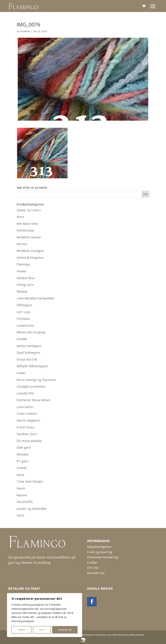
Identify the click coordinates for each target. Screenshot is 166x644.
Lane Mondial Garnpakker (36, 298)
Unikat (22, 468)
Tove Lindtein (27, 414)
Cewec (21, 373)
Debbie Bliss (26, 278)
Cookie (92, 562)
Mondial (23, 454)
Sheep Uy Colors (29, 210)
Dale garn (24, 447)
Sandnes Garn (27, 434)
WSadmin (25, 31)
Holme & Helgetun (30, 258)
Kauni (21, 488)
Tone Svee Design (30, 481)
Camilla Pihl (25, 393)
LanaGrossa (25, 325)
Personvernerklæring (103, 557)
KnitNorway (25, 230)
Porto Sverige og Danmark (36, 380)
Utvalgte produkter (31, 386)
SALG (20, 515)
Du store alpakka (29, 441)
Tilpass (21, 630)
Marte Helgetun (28, 420)
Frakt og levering (100, 552)
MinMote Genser (29, 237)
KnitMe (22, 339)
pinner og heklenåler (32, 509)
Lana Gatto (25, 407)
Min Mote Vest (27, 224)
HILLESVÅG (25, 502)
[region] (45, 615)
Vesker (22, 271)
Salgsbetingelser (99, 547)
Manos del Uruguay (31, 332)
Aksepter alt (65, 630)
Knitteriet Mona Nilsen (33, 400)
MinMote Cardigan (30, 251)
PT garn (22, 461)
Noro (20, 217)
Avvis (42, 630)
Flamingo (23, 264)
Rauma (22, 495)
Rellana (22, 291)
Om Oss (93, 568)
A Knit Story (25, 427)
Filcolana (23, 319)
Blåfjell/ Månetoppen (32, 366)
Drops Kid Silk (27, 359)
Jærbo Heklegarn (29, 346)
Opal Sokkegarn (28, 353)
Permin (22, 244)
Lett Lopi (23, 312)
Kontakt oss (96, 573)
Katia (20, 475)
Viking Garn (25, 285)
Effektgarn (24, 305)
